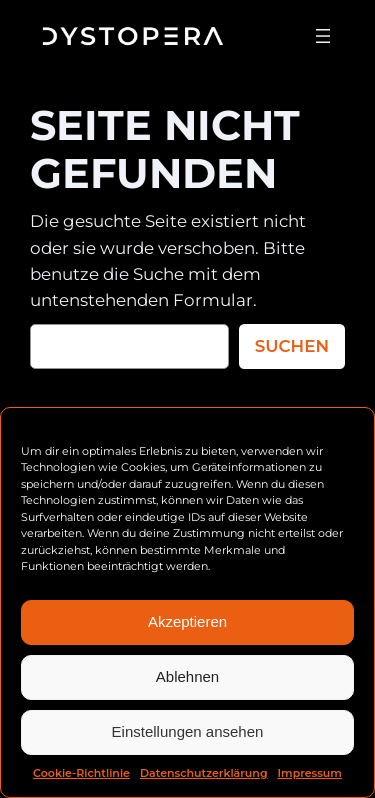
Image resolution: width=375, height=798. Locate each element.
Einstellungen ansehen (188, 731)
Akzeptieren (187, 621)
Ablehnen (187, 676)
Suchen (292, 346)
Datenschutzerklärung (204, 773)
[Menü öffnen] (323, 36)
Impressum (310, 773)
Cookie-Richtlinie (81, 773)
